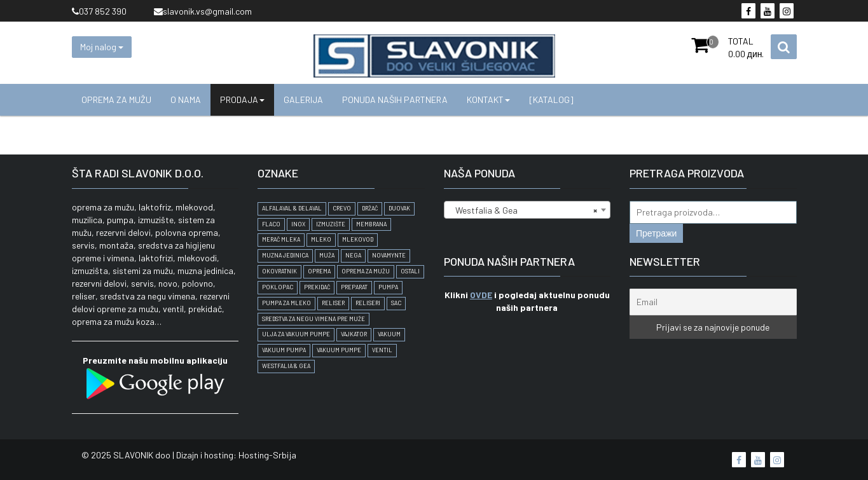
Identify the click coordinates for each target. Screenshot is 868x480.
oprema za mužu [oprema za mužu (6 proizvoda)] (366, 271)
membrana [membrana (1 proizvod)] (371, 224)
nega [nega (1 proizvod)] (353, 255)
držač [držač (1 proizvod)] (370, 208)
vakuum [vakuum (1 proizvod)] (389, 334)
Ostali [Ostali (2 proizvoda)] (410, 271)
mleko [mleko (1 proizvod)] (321, 239)
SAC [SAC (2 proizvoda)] (396, 303)
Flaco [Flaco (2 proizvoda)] (271, 224)
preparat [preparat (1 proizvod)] (354, 287)
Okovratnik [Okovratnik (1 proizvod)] (279, 271)
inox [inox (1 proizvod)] (298, 224)
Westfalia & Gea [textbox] (524, 210)
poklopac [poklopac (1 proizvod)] (278, 287)
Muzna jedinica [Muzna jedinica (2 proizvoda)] (285, 255)
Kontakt (488, 99)
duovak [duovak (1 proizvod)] (399, 208)
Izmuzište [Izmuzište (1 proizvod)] (331, 224)
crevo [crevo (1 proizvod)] (342, 208)
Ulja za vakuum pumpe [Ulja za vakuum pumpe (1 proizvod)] (296, 334)
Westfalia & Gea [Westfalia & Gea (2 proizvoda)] (286, 366)
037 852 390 (99, 11)
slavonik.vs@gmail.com (203, 11)
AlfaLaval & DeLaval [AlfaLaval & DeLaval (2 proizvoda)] (292, 208)
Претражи (656, 233)
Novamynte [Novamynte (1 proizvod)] (389, 255)
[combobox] (527, 210)
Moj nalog (102, 47)
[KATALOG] (551, 99)
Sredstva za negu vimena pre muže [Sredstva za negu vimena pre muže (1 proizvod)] (313, 319)
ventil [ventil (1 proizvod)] (382, 350)
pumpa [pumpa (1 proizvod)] (388, 287)
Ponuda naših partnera (395, 99)
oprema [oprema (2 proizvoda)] (319, 271)
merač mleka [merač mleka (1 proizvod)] (281, 239)
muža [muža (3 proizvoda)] (327, 255)
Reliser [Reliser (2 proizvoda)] (333, 303)
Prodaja (242, 99)
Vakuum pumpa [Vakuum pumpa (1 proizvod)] (284, 350)
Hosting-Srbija (267, 455)
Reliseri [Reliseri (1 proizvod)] (368, 303)
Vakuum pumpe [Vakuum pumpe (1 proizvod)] (339, 350)
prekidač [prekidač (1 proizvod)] (317, 287)
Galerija (303, 99)
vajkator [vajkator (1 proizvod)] (354, 334)
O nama (186, 99)
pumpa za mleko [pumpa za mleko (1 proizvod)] (286, 303)
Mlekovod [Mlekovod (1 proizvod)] (358, 239)
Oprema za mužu (116, 99)
